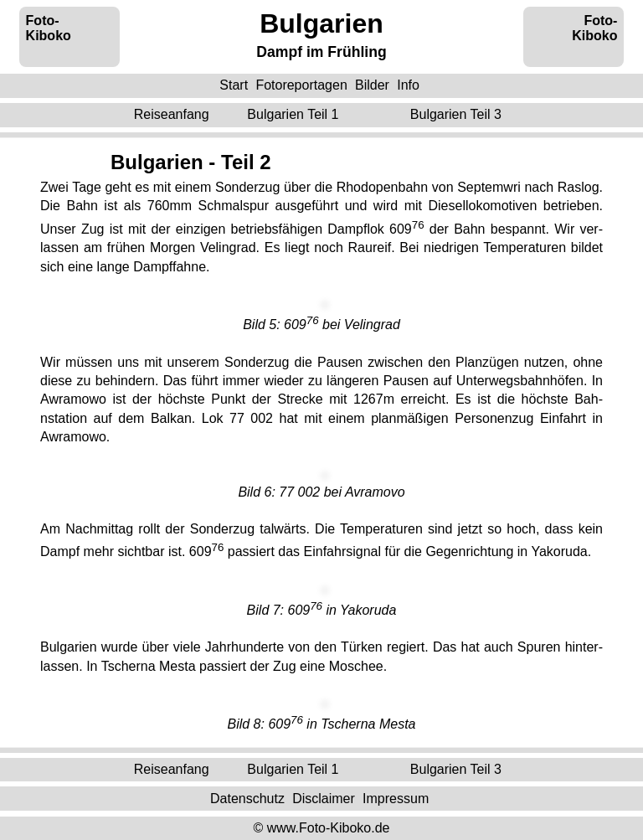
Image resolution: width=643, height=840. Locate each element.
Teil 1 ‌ (295, 114)
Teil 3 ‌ (458, 114)
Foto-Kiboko (49, 28)
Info (408, 85)
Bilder (372, 85)
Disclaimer (324, 798)
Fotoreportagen (301, 85)
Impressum (396, 798)
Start (234, 85)
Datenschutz (247, 798)
